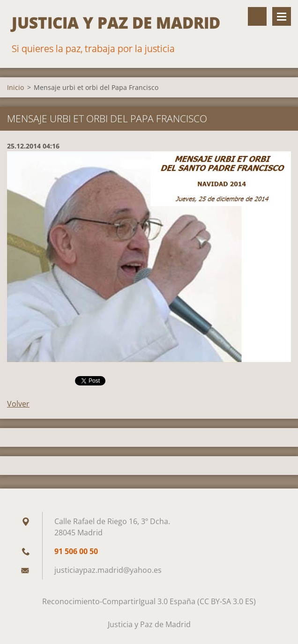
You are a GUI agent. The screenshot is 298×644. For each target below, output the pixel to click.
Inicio (15, 87)
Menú (282, 16)
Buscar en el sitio (257, 16)
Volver (18, 404)
